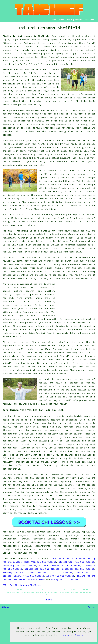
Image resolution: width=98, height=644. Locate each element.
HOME (54, 20)
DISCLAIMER (89, 20)
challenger (89, 185)
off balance (47, 295)
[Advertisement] (76, 298)
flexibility (34, 105)
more (36, 553)
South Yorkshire (37, 513)
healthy (25, 40)
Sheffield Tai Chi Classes (69, 559)
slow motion (20, 268)
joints (59, 117)
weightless (9, 165)
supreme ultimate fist (80, 245)
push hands (20, 288)
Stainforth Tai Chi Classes (55, 573)
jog (75, 54)
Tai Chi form (44, 333)
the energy (78, 148)
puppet (20, 144)
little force (21, 312)
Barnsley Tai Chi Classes (19, 573)
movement (90, 94)
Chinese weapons (70, 393)
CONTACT (78, 20)
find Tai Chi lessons (21, 532)
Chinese (42, 80)
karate (28, 305)
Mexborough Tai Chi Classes (19, 566)
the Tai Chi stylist (83, 181)
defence (21, 195)
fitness (47, 47)
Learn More (66, 635)
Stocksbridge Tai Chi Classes (76, 562)
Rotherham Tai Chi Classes (40, 562)
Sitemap (6, 607)
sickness (8, 135)
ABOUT (70, 20)
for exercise (76, 397)
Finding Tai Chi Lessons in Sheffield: (27, 36)
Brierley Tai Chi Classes (29, 576)
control (24, 275)
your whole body (26, 155)
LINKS (62, 20)
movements (31, 265)
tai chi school (83, 326)
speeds (20, 279)
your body (32, 141)
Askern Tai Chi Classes (60, 576)
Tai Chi (42, 61)
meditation (9, 238)
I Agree (79, 635)
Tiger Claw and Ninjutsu (40, 209)
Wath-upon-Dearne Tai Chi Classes (60, 566)
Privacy (92, 607)
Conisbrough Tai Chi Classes (42, 569)
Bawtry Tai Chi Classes (65, 580)
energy (85, 124)
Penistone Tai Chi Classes (29, 580)
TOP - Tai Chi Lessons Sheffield (22, 585)
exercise (8, 94)
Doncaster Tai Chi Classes (78, 569)
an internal (88, 379)
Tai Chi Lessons (40, 559)
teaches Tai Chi (73, 222)
